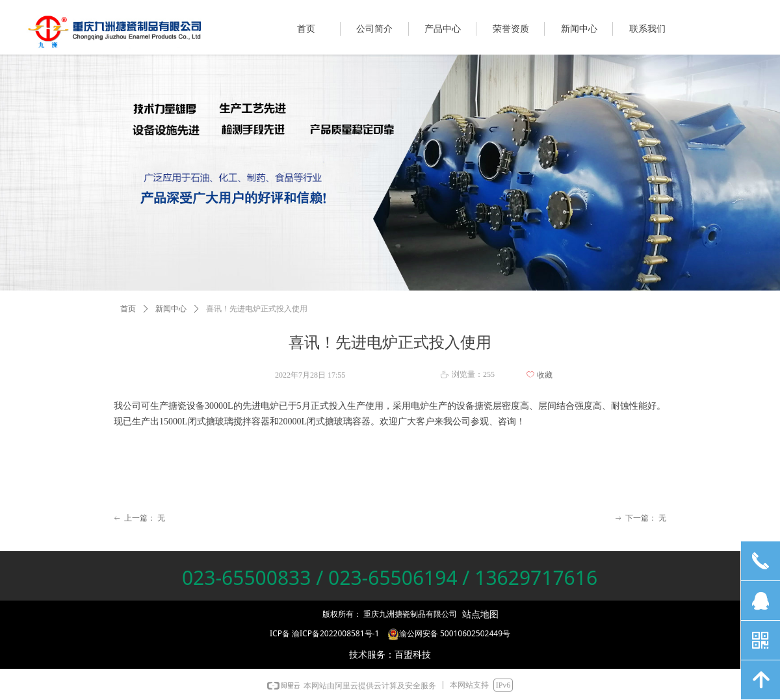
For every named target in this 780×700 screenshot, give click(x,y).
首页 (128, 309)
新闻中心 (171, 309)
